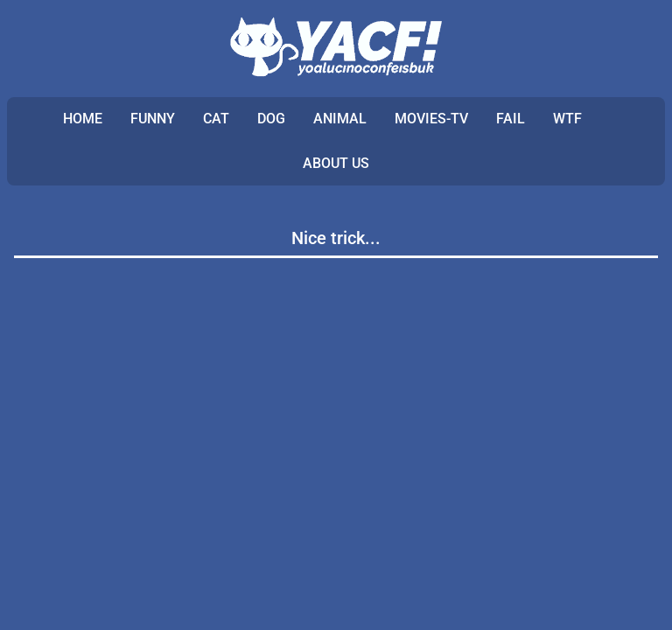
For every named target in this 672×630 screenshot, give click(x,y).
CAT (216, 119)
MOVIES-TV (431, 119)
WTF (567, 119)
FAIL (511, 119)
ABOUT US (336, 163)
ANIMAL (340, 119)
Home (83, 119)
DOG (271, 119)
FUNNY (153, 119)
